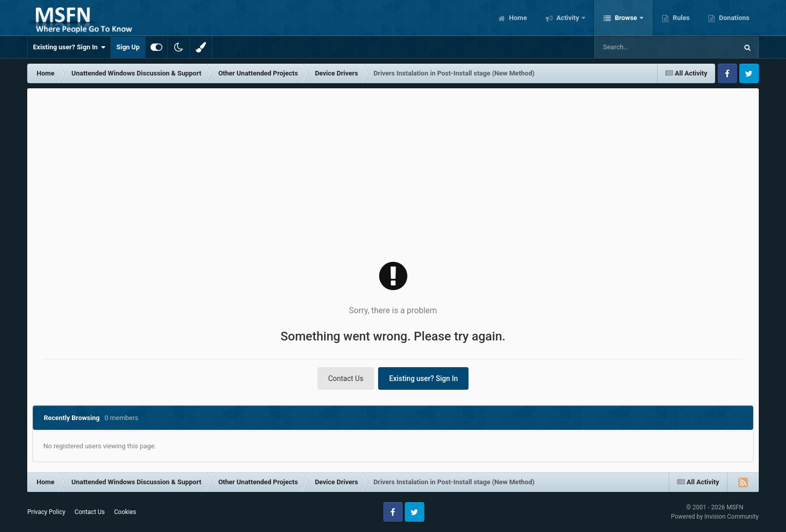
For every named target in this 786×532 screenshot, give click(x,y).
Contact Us (346, 378)
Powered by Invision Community (715, 517)
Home (517, 18)
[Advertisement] (393, 165)
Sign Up (128, 47)
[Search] (642, 47)
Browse (626, 18)
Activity (568, 18)
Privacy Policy (46, 512)
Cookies (125, 512)
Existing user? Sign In (69, 47)
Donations (733, 18)
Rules (680, 18)
